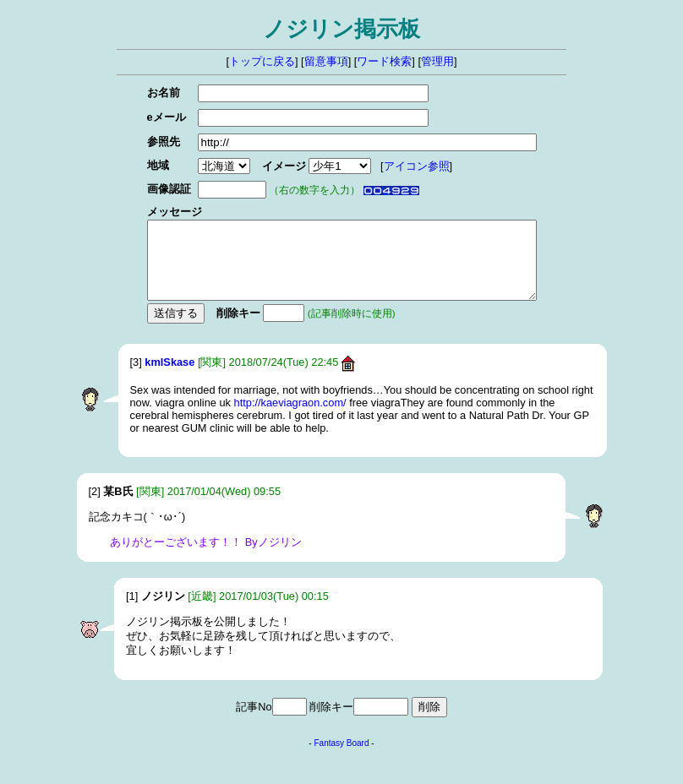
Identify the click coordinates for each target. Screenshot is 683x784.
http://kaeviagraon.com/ (290, 418)
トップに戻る (262, 61)
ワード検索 (384, 61)
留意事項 (326, 61)
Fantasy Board (341, 758)
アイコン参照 (399, 166)
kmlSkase (169, 377)
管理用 (437, 61)
